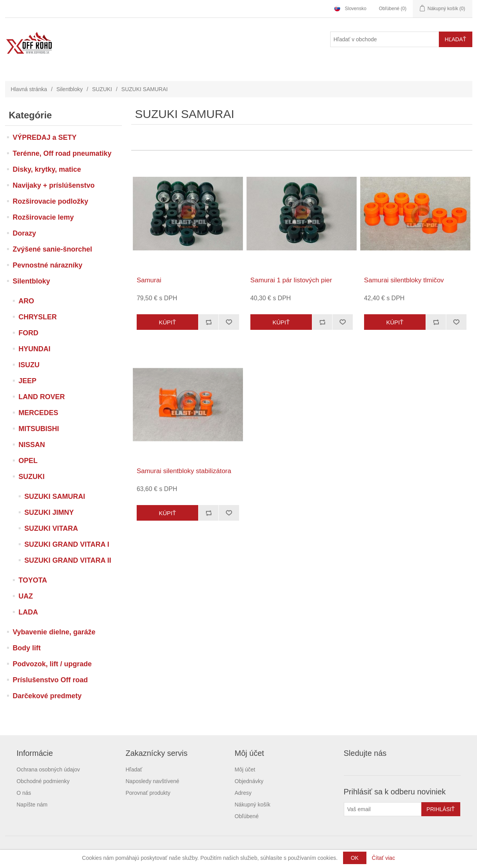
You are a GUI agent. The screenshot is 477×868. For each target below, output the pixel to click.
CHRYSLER (38, 317)
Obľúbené (247, 816)
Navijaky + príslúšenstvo (54, 185)
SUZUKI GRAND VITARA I (67, 544)
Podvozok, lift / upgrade (52, 664)
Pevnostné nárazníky (48, 265)
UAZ (26, 596)
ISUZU (29, 365)
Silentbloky (70, 89)
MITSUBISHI (39, 429)
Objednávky (249, 781)
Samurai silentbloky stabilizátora (184, 471)
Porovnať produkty (148, 793)
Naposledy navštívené (153, 781)
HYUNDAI (35, 349)
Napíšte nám (32, 805)
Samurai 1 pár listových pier (291, 280)
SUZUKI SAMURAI (55, 497)
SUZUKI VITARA (51, 528)
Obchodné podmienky (43, 781)
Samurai (149, 280)
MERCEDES (39, 413)
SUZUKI (102, 89)
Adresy (243, 793)
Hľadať (134, 769)
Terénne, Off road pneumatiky (62, 153)
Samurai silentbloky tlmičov (404, 280)
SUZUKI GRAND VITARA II (68, 560)
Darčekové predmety (47, 696)
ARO (26, 301)
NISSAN (32, 445)
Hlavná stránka (29, 89)
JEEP (28, 381)
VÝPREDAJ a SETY (45, 137)
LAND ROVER (42, 397)
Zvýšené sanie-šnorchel (53, 249)
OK (355, 858)
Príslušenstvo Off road (50, 680)
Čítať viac (384, 858)
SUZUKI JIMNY (49, 512)
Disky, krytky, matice (47, 169)
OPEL (28, 461)
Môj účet (245, 769)
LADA (28, 612)
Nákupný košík (253, 805)
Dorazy (25, 233)
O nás (24, 793)
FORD (29, 333)
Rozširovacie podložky (51, 201)
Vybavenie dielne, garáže (54, 632)
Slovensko (356, 9)
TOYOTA (33, 580)
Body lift (27, 648)
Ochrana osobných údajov (48, 769)
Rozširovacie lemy (43, 217)
